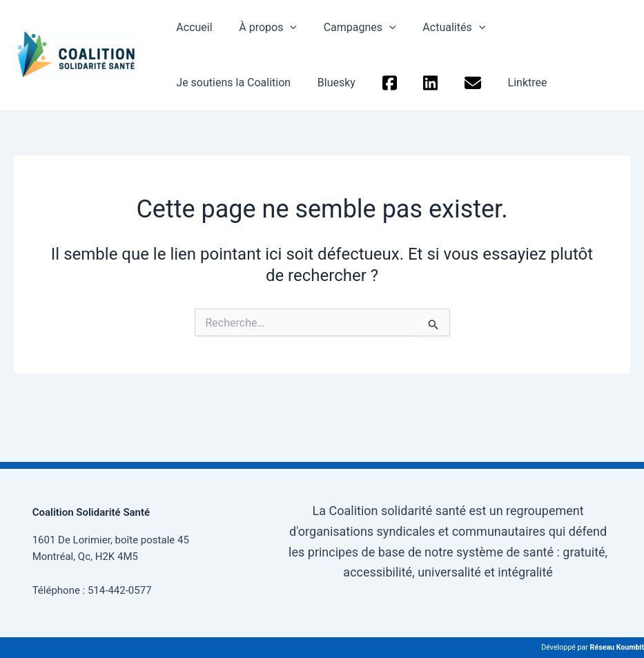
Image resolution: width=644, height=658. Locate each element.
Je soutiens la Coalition (549, 27)
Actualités (438, 28)
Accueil (192, 27)
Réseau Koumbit (617, 647)
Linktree (365, 83)
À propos (261, 28)
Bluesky (193, 83)
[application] (283, 28)
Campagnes (348, 28)
